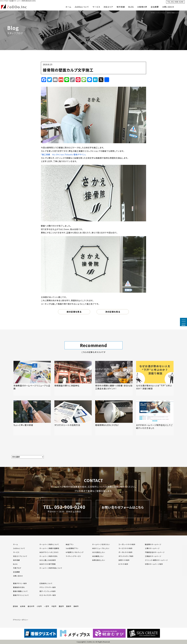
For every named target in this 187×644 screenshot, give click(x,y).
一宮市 (47, 606)
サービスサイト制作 (126, 548)
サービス (96, 7)
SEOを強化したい (99, 552)
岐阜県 (23, 606)
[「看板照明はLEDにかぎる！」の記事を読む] (114, 418)
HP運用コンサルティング (75, 552)
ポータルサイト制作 (126, 552)
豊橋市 (69, 606)
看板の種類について (20, 591)
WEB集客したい (98, 556)
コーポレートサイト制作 (127, 544)
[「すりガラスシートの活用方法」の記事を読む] (73, 418)
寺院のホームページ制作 (154, 564)
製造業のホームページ (153, 544)
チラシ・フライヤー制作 (48, 587)
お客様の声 (142, 7)
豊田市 (61, 606)
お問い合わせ (168, 7)
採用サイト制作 (124, 560)
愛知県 (15, 606)
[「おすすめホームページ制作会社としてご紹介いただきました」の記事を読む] (155, 418)
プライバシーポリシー (21, 620)
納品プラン (70, 544)
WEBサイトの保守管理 (48, 564)
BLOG (131, 7)
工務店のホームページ (153, 556)
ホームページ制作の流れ (49, 556)
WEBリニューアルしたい (101, 548)
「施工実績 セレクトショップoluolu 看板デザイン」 (63, 154)
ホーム (68, 7)
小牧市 (39, 606)
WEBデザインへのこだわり (49, 552)
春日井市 (31, 606)
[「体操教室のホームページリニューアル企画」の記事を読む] (32, 378)
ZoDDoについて (82, 7)
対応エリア (108, 7)
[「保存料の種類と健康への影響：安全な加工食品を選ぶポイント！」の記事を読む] (114, 378)
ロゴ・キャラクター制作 (48, 595)
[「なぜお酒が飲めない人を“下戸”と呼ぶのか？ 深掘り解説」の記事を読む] (155, 378)
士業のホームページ (152, 548)
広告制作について (46, 583)
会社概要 (155, 7)
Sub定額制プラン (72, 548)
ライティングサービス (73, 556)
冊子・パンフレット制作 (48, 591)
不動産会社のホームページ (155, 552)
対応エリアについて (20, 556)
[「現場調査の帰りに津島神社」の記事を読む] (73, 378)
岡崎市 (76, 606)
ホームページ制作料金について (51, 568)
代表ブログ (17, 568)
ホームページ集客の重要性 (49, 548)
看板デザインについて (21, 595)
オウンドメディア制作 (126, 556)
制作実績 (121, 7)
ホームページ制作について (49, 544)
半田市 (54, 606)
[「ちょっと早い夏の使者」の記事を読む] (32, 418)
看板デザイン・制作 (20, 583)
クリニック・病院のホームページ (156, 560)
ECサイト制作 (123, 564)
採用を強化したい (99, 560)
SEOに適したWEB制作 (48, 560)
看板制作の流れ (19, 587)
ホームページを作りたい (101, 544)
